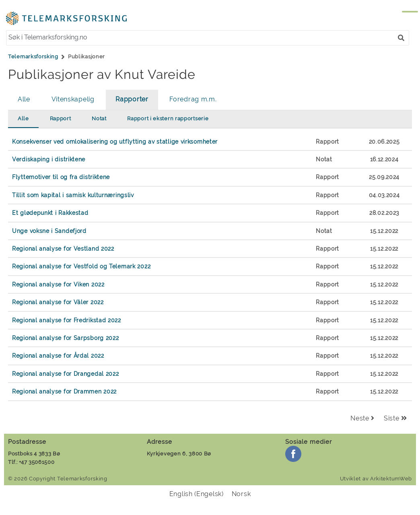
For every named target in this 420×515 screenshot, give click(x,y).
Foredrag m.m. (193, 99)
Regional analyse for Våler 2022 (58, 302)
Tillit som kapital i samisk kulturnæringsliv (73, 195)
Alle (24, 99)
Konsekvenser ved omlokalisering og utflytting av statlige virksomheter (115, 141)
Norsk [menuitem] (241, 494)
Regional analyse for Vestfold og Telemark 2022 (81, 266)
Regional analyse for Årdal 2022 (58, 355)
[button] (401, 38)
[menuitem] (197, 494)
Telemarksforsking (33, 57)
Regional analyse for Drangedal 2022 (66, 374)
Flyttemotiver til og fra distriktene (61, 177)
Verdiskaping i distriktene (49, 159)
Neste (362, 418)
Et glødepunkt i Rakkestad (50, 213)
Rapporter (132, 99)
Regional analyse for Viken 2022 (58, 284)
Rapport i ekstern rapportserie (168, 118)
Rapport (61, 118)
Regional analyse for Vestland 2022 (63, 248)
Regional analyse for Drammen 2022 (64, 391)
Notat (99, 118)
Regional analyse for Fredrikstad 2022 (67, 320)
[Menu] (402, 15)
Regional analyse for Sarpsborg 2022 (66, 338)
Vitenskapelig (73, 99)
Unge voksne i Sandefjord (49, 231)
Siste (395, 418)
